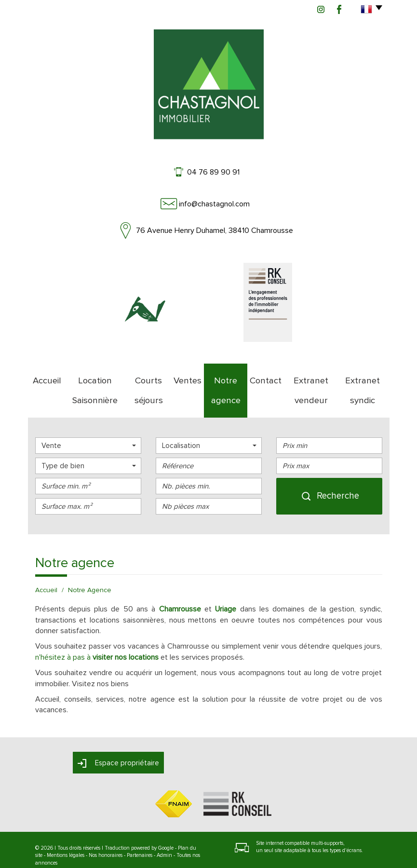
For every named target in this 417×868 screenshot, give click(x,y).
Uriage (226, 582)
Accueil (44, 376)
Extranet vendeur (310, 376)
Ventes (188, 376)
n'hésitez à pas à (97, 630)
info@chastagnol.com (214, 204)
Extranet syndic (364, 376)
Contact (265, 376)
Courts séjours (148, 376)
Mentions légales (66, 828)
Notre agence (225, 376)
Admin (164, 828)
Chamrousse (180, 582)
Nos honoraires (106, 828)
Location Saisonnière (92, 376)
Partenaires (140, 828)
